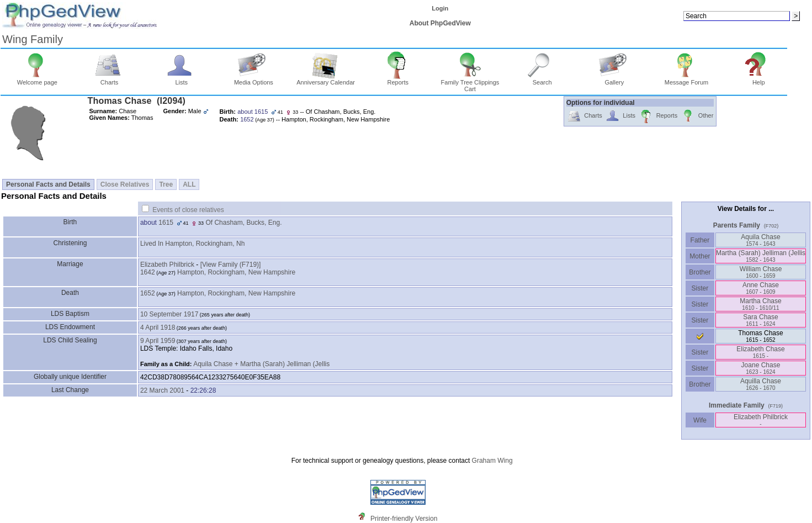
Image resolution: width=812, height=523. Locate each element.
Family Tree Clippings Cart (470, 83)
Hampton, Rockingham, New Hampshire (236, 272)
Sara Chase (760, 320)
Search (542, 80)
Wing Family (33, 39)
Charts (110, 80)
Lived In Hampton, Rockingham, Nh (192, 244)
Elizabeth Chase (760, 352)
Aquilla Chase (761, 384)
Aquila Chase (760, 240)
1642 (148, 272)
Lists (181, 80)
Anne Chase (761, 288)
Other (697, 116)
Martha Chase (760, 304)
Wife (700, 420)
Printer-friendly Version (404, 519)
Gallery (615, 80)
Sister (700, 288)
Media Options (254, 80)
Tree (166, 184)
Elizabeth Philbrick (167, 265)
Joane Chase (761, 368)
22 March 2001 (162, 390)
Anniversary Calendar (326, 80)
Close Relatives (125, 184)
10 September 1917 (169, 314)
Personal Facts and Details (48, 184)
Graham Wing (492, 461)
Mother (700, 256)
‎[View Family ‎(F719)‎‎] (231, 265)
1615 (166, 223)
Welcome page (37, 80)
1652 (148, 293)
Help (759, 80)
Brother (700, 272)
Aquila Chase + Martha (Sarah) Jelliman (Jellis (261, 364)
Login (440, 8)
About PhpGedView (440, 23)
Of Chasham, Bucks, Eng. (243, 223)
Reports (398, 80)
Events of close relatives (188, 210)
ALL (189, 184)
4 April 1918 (158, 327)
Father (700, 240)
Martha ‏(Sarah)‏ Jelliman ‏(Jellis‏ (761, 256)
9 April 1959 (158, 341)
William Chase (761, 272)
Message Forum (686, 80)
